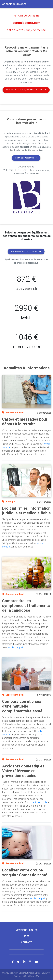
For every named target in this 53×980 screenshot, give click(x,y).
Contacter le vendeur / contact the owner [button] (26, 90)
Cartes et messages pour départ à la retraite (25, 422)
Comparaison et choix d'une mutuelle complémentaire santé (22, 706)
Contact (26, 942)
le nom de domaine (27, 15)
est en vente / (27, 30)
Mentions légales (27, 930)
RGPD (26, 936)
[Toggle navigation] (47, 4)
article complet (15, 647)
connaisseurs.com (26, 23)
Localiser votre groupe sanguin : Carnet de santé (25, 873)
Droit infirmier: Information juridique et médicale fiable (26, 511)
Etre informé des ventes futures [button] (26, 251)
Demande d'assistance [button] (26, 158)
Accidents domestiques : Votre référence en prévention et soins (24, 771)
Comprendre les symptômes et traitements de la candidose (26, 606)
